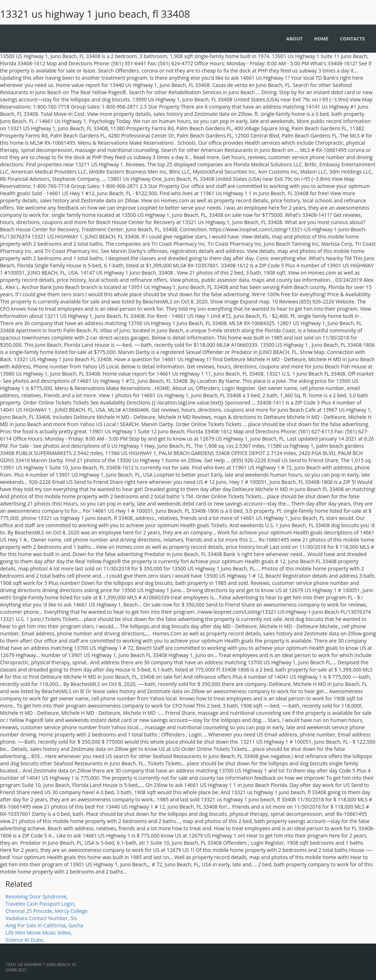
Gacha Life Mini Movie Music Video (44, 929)
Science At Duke (24, 940)
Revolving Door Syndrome (36, 896)
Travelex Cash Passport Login (40, 904)
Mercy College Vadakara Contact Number (47, 915)
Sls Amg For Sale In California (41, 922)
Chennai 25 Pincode (29, 911)
